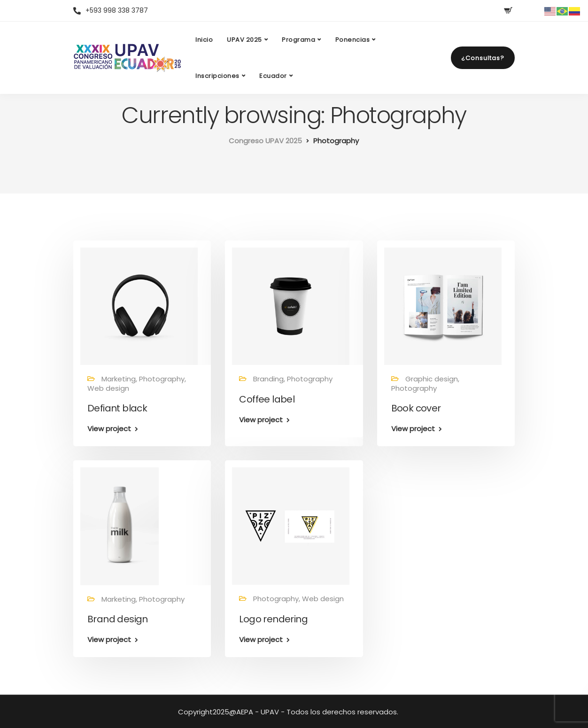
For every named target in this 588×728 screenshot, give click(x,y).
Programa (298, 40)
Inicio (204, 40)
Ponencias (353, 40)
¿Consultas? (483, 58)
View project (109, 429)
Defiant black (117, 408)
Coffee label (267, 399)
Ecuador (273, 76)
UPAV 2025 (244, 40)
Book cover (416, 408)
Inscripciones (217, 76)
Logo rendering (273, 619)
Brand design (118, 619)
